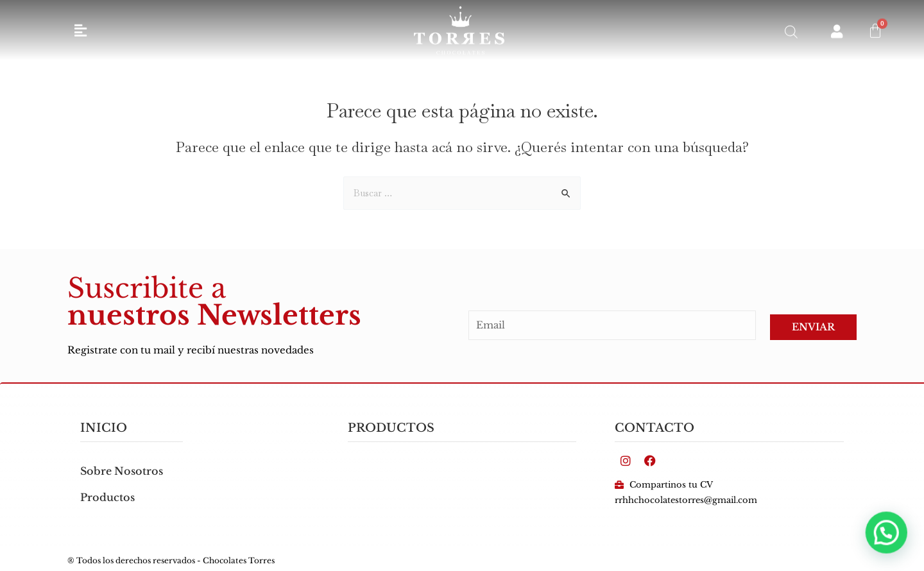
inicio (104, 428)
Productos (107, 497)
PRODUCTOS (391, 428)
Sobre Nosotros (122, 471)
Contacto (654, 428)
